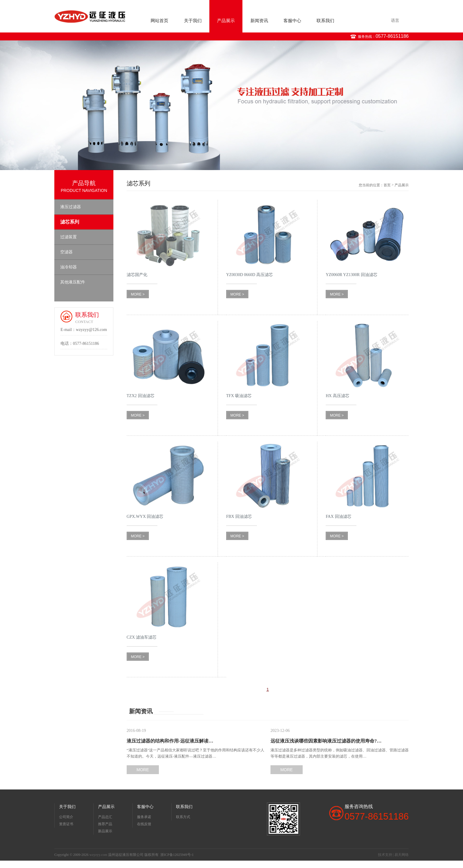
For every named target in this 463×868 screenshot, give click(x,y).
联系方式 (183, 817)
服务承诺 (144, 817)
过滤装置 (69, 237)
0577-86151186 (392, 36)
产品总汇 (105, 817)
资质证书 (66, 824)
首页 (387, 185)
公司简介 (66, 817)
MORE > (138, 294)
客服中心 (292, 21)
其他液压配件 (73, 282)
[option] (231, 105)
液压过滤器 (71, 207)
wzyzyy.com (98, 855)
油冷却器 (69, 267)
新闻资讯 (259, 21)
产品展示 (226, 21)
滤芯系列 (70, 222)
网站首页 (159, 21)
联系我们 (325, 21)
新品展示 (105, 831)
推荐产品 (105, 824)
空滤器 (66, 252)
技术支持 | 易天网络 (393, 855)
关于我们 (193, 21)
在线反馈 (144, 824)
